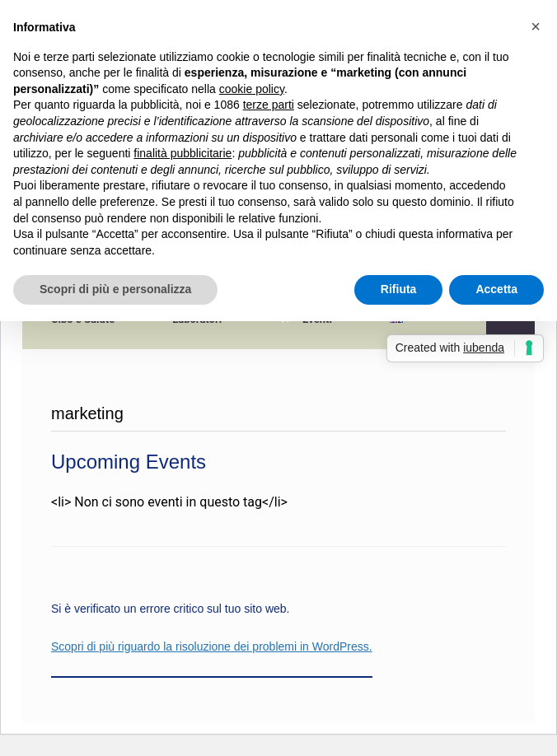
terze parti (269, 105)
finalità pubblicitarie (183, 153)
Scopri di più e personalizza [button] (115, 289)
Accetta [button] (496, 289)
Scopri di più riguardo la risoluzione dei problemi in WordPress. (212, 646)
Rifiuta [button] (399, 289)
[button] (536, 26)
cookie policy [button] (252, 89)
